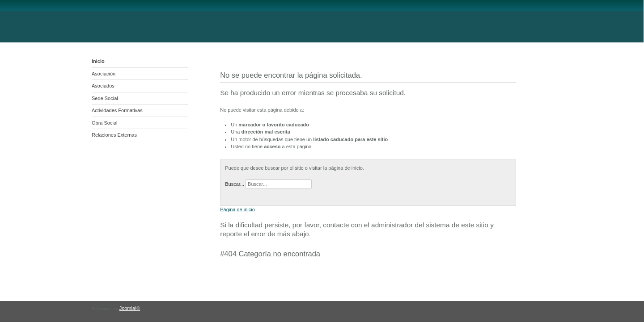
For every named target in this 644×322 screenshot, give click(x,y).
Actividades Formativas (117, 110)
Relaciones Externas (114, 135)
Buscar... (235, 184)
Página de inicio (237, 209)
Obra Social (104, 123)
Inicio (98, 61)
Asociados (103, 86)
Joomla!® (130, 308)
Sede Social (105, 98)
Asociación (104, 74)
